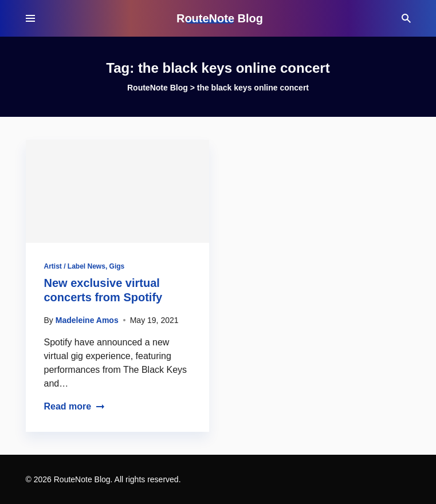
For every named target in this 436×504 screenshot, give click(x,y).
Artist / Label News (75, 266)
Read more (75, 406)
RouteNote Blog (220, 18)
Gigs (117, 266)
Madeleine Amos (87, 320)
